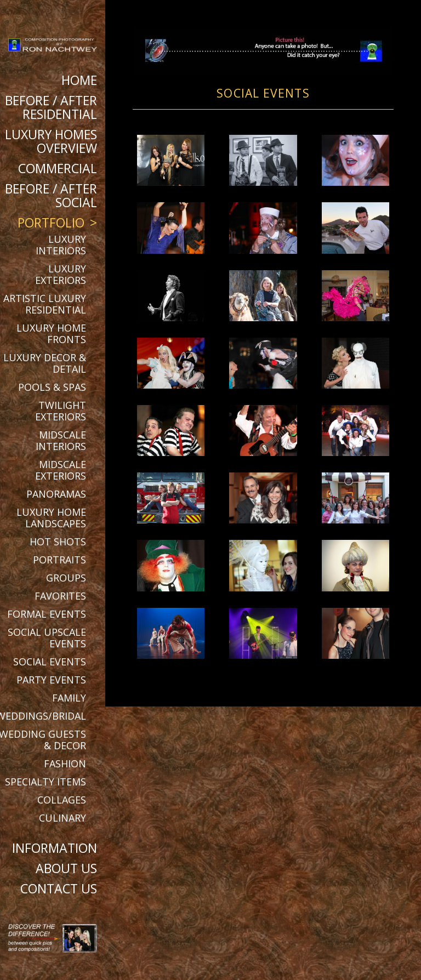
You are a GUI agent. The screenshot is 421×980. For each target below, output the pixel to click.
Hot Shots (58, 542)
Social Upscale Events (47, 638)
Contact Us (59, 888)
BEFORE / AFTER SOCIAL (51, 195)
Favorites (60, 596)
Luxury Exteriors (61, 274)
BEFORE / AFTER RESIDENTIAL (51, 107)
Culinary (62, 818)
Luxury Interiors (61, 245)
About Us (66, 868)
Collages (62, 800)
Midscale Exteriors (61, 470)
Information (55, 848)
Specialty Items (45, 782)
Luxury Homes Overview (51, 141)
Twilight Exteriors (61, 411)
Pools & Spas (52, 387)
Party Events (51, 680)
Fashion (65, 764)
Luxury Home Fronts (51, 334)
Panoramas (56, 494)
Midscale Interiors (61, 440)
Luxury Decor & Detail (45, 363)
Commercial (58, 168)
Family (69, 698)
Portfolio (51, 223)
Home (79, 80)
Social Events (50, 662)
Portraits (59, 560)
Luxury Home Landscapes (51, 518)
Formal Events (47, 614)
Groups (66, 578)
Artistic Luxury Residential (45, 304)
